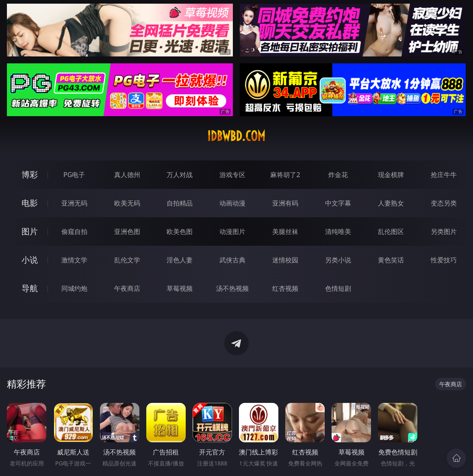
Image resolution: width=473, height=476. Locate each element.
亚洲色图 (127, 232)
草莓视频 (180, 288)
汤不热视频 (232, 288)
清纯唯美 (338, 232)
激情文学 (74, 260)
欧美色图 (180, 232)
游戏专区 (232, 175)
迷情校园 (285, 260)
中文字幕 (338, 203)
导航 (30, 288)
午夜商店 (127, 288)
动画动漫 (232, 203)
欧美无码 (127, 203)
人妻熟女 (391, 203)
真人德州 (127, 175)
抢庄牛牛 (444, 175)
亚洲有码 (285, 203)
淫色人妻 (180, 260)
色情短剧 (338, 288)
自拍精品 (180, 203)
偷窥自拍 (74, 232)
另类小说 (338, 260)
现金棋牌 (391, 175)
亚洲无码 (74, 203)
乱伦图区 (391, 232)
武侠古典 (232, 260)
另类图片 (444, 232)
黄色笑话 (391, 260)
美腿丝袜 (285, 232)
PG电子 (74, 175)
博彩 (30, 174)
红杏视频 (285, 288)
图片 (30, 231)
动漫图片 (232, 232)
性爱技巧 (444, 260)
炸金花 (338, 175)
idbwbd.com (236, 136)
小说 (30, 260)
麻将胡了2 (285, 175)
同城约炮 (74, 288)
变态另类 (444, 203)
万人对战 (180, 175)
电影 (30, 203)
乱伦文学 (127, 260)
